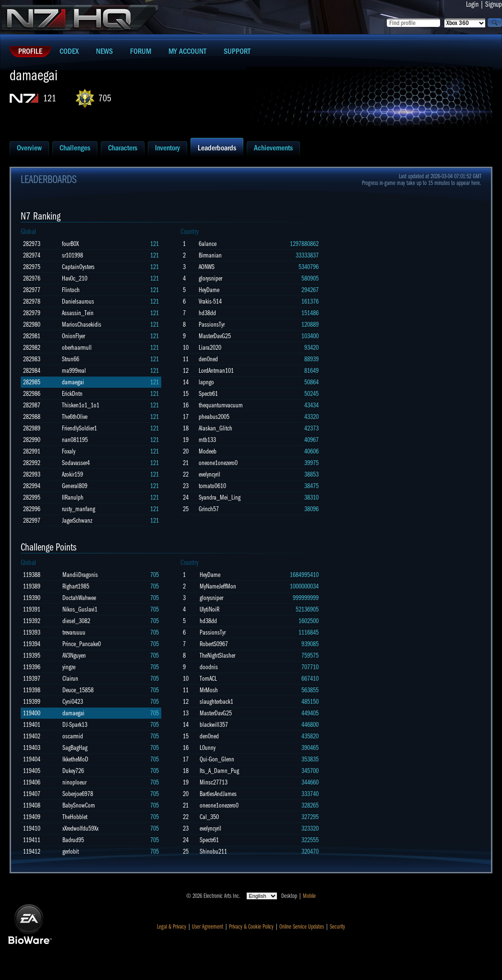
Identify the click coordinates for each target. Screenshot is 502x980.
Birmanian (210, 255)
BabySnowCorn (79, 805)
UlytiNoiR (209, 609)
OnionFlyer (73, 336)
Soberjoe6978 (78, 794)
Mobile (309, 896)
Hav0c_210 (75, 278)
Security (337, 927)
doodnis (209, 667)
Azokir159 (72, 474)
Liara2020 (210, 348)
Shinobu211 (213, 851)
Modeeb (208, 451)
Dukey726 (73, 771)
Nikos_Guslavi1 (80, 609)
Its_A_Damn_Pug (219, 771)
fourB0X (70, 244)
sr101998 (72, 255)
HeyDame (209, 290)
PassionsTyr (212, 325)
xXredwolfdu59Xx (80, 828)
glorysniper (210, 278)
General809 (75, 486)
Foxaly (69, 451)
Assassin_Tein (78, 313)
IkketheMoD (75, 759)
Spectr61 (208, 394)
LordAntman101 (216, 371)
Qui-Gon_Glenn (217, 759)
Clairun (70, 679)
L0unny (208, 748)
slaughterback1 (216, 702)
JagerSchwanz (77, 521)
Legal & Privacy (172, 927)
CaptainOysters (78, 267)
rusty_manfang (78, 509)
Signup (494, 4)
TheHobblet (75, 817)
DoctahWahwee (79, 598)
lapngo (206, 382)
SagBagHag (75, 748)
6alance (208, 244)
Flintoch (71, 290)
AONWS (207, 267)
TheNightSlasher (217, 655)
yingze (69, 667)
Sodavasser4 (76, 463)
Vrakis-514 (210, 301)
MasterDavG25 (215, 336)
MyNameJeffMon (218, 586)
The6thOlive (75, 417)
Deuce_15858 (78, 690)
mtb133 (207, 440)
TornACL (208, 679)
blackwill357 (214, 725)
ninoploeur (74, 782)
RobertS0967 (214, 644)
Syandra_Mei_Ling (220, 497)
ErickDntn (72, 394)
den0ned (208, 359)
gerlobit (71, 851)
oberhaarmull (77, 348)
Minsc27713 (214, 782)
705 (105, 98)
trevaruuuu (74, 632)
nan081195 (75, 440)
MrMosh (209, 690)
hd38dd (207, 313)
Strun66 (71, 359)
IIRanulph (73, 497)
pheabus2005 (214, 417)
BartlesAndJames (218, 794)
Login (472, 4)
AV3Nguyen (74, 655)
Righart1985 (76, 586)
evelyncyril (209, 474)
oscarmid (73, 736)
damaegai (73, 382)
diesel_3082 (76, 621)
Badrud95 (73, 840)
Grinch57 (209, 509)
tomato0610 (212, 486)
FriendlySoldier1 (79, 428)
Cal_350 (209, 817)
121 (50, 98)
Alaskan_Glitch (215, 428)
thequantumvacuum (221, 405)
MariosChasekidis (82, 325)
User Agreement (208, 927)
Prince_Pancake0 (82, 644)
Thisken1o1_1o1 (81, 405)
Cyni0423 (73, 702)
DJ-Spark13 (75, 725)
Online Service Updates (302, 927)
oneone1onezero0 (218, 463)
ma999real (74, 371)
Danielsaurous (78, 301)
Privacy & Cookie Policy (251, 927)
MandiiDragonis (80, 575)
